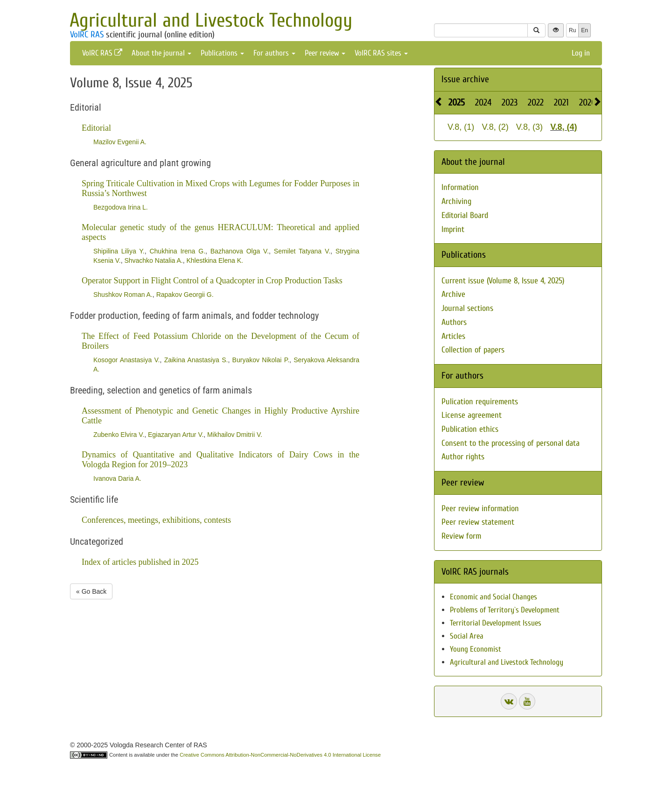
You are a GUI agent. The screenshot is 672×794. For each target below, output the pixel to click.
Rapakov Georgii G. (185, 295)
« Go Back (91, 591)
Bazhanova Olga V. (240, 251)
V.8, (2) (495, 127)
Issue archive (465, 79)
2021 (561, 102)
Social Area (467, 636)
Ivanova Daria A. (117, 478)
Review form (461, 536)
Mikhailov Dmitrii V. (235, 435)
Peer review (325, 53)
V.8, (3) (529, 127)
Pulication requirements (480, 402)
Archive (453, 294)
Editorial (96, 128)
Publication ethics (470, 429)
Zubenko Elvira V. (119, 435)
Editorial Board (465, 215)
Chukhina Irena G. (177, 251)
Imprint (453, 229)
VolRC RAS (87, 35)
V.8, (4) (563, 127)
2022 (536, 102)
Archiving (456, 201)
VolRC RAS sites (381, 53)
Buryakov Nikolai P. (261, 360)
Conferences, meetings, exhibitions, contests (156, 520)
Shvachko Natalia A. (153, 260)
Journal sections (467, 308)
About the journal (161, 53)
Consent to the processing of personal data (511, 443)
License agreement (472, 415)
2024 (483, 102)
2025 (457, 102)
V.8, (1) (461, 127)
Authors (454, 322)
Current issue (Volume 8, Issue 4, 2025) (503, 281)
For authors (274, 53)
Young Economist (476, 649)
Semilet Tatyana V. (302, 251)
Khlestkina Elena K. (215, 260)
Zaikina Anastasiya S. (196, 360)
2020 (588, 102)
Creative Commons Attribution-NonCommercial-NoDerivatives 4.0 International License (280, 755)
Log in (581, 53)
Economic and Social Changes (493, 597)
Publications (222, 53)
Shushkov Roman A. (123, 295)
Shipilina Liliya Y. (119, 251)
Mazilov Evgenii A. (120, 142)
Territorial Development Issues (496, 623)
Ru (572, 30)
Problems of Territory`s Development (505, 610)
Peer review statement (478, 522)
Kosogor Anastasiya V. (126, 360)
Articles (453, 336)
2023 (510, 102)
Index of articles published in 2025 (140, 562)
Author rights (463, 457)
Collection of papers (473, 350)
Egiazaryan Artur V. (176, 435)
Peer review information (480, 509)
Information (460, 187)
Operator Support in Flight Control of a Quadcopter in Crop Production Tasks (212, 281)
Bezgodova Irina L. (121, 207)
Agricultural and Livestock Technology (211, 20)
